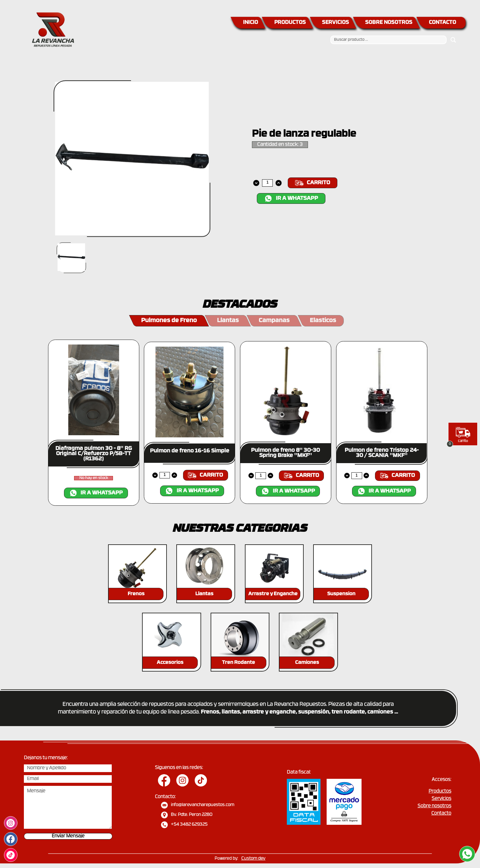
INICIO (251, 23)
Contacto (441, 814)
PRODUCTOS (290, 23)
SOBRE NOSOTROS (389, 23)
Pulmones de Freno (169, 321)
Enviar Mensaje (68, 836)
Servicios (441, 799)
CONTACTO (442, 23)
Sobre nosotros (434, 806)
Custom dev (253, 859)
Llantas (228, 321)
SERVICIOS (336, 23)
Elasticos (323, 321)
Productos (440, 792)
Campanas (274, 321)
